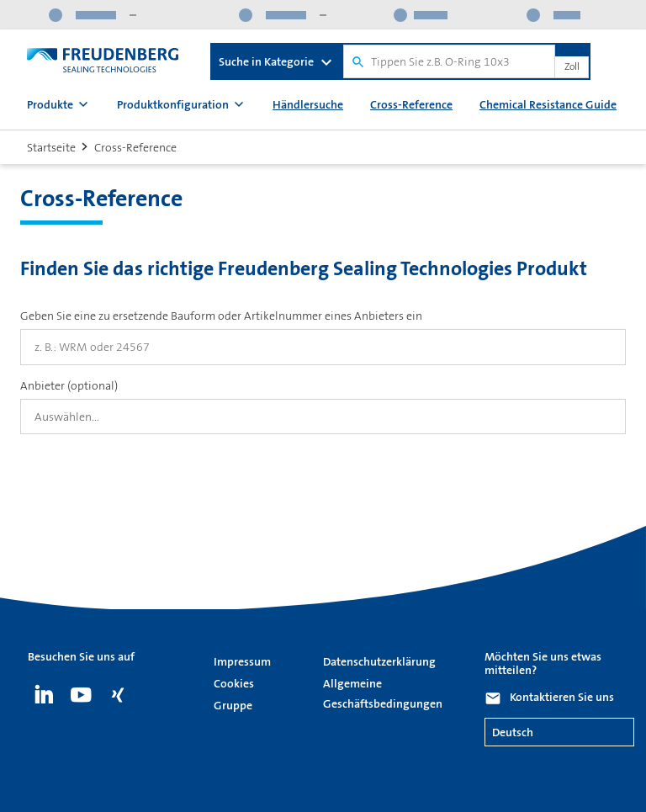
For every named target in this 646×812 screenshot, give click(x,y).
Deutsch (513, 732)
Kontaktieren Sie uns (562, 697)
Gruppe (233, 705)
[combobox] (323, 417)
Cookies (234, 683)
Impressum (242, 661)
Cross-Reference (411, 104)
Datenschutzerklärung (379, 661)
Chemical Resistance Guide (548, 104)
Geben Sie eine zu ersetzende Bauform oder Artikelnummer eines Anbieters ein (221, 316)
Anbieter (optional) (69, 385)
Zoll (572, 67)
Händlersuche (308, 104)
